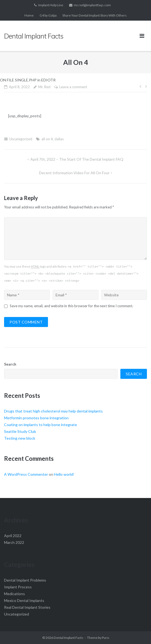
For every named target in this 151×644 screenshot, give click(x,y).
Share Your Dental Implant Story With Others (94, 15)
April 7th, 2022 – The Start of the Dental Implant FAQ (77, 159)
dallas (59, 139)
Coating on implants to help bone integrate (41, 425)
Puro (105, 638)
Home (29, 15)
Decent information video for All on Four (74, 173)
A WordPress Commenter (26, 474)
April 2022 (13, 536)
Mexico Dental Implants (24, 600)
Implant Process (18, 587)
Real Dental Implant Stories (27, 607)
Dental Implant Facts (68, 638)
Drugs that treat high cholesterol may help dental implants (53, 411)
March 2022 (14, 542)
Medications (15, 594)
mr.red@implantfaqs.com (92, 5)
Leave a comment (73, 87)
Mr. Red (44, 87)
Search (10, 364)
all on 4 (47, 139)
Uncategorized (21, 139)
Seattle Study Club (20, 431)
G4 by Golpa (48, 15)
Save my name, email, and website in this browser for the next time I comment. (71, 306)
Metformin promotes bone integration (36, 418)
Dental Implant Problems (25, 580)
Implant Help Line (51, 5)
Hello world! (64, 474)
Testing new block (20, 438)
